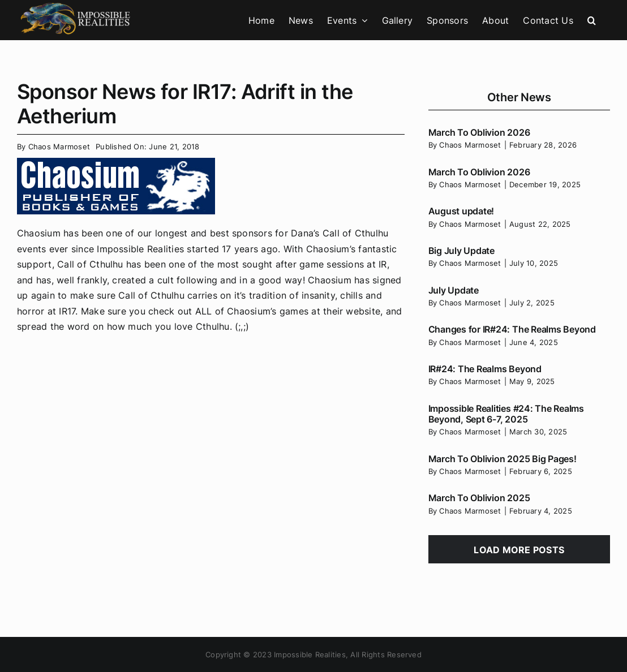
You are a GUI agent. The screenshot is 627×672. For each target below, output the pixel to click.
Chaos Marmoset (59, 147)
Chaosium (39, 233)
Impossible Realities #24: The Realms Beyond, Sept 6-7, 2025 (506, 414)
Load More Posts (519, 550)
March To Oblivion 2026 (479, 132)
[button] (592, 20)
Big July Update (461, 251)
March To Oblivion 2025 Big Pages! (503, 459)
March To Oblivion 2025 (479, 498)
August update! (461, 211)
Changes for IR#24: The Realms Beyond (512, 329)
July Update (454, 290)
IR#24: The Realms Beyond (485, 369)
